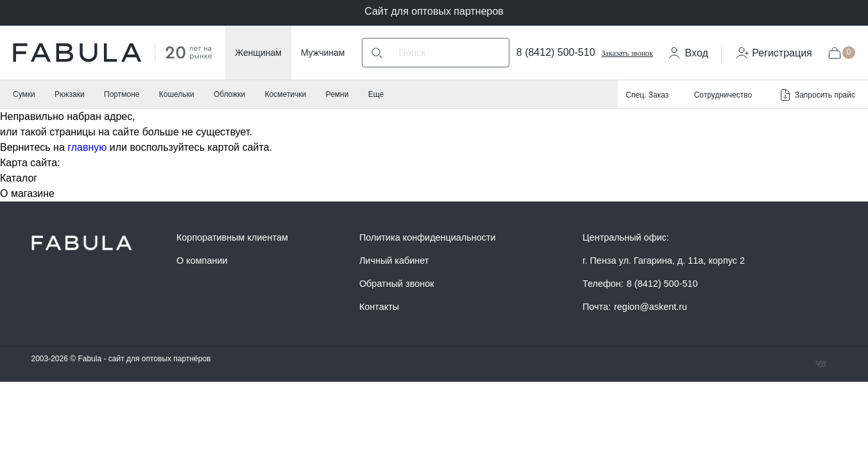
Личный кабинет (394, 261)
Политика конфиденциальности (428, 237)
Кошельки (177, 94)
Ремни (337, 94)
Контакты (379, 307)
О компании (202, 261)
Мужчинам (323, 53)
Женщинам (258, 53)
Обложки (229, 94)
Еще (376, 94)
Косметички (286, 94)
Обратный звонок (397, 284)
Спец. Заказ (647, 95)
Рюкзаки (70, 94)
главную (87, 147)
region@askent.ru (651, 307)
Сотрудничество (723, 95)
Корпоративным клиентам (232, 237)
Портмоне (122, 94)
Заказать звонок (627, 53)
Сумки (24, 94)
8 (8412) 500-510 (556, 52)
